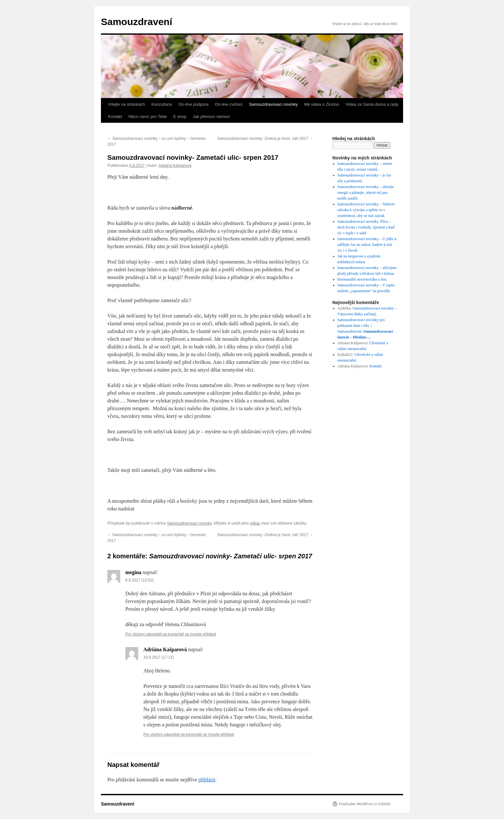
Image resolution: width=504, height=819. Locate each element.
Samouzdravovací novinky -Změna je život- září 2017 (265, 139)
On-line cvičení (229, 104)
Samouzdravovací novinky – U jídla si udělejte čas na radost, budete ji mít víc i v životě (367, 245)
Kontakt (115, 117)
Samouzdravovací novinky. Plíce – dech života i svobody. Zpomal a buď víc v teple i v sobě (366, 227)
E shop (180, 117)
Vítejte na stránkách (126, 104)
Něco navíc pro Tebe (148, 117)
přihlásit (207, 780)
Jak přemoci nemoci (212, 117)
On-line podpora (193, 104)
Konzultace (162, 104)
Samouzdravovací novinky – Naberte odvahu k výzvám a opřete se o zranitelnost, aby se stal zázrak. (366, 210)
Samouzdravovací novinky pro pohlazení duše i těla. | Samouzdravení (361, 326)
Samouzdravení (137, 22)
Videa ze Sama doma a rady (372, 104)
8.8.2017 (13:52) (139, 580)
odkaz (255, 523)
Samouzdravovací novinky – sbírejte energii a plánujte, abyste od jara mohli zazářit (366, 193)
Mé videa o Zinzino (322, 104)
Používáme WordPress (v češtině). (365, 804)
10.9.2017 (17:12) (159, 657)
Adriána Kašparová (175, 166)
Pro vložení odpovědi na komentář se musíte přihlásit (171, 634)
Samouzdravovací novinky (273, 104)
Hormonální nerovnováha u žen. (362, 279)
